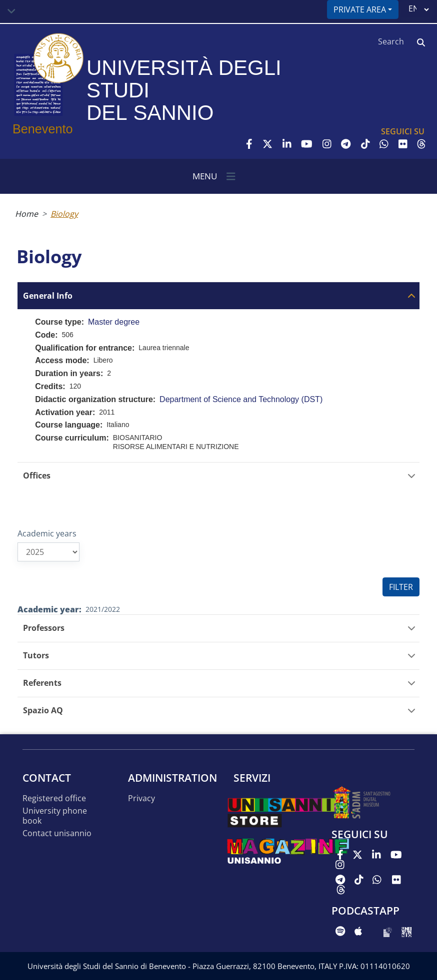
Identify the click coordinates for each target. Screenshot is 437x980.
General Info (48, 296)
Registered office (54, 798)
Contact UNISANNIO (57, 833)
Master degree (114, 322)
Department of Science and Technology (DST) (241, 399)
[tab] (218, 295)
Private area (360, 9)
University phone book (55, 816)
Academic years (47, 533)
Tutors (36, 656)
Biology (64, 214)
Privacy (141, 798)
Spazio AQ (43, 711)
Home (26, 214)
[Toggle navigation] (11, 11)
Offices (37, 476)
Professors (44, 628)
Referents (42, 683)
